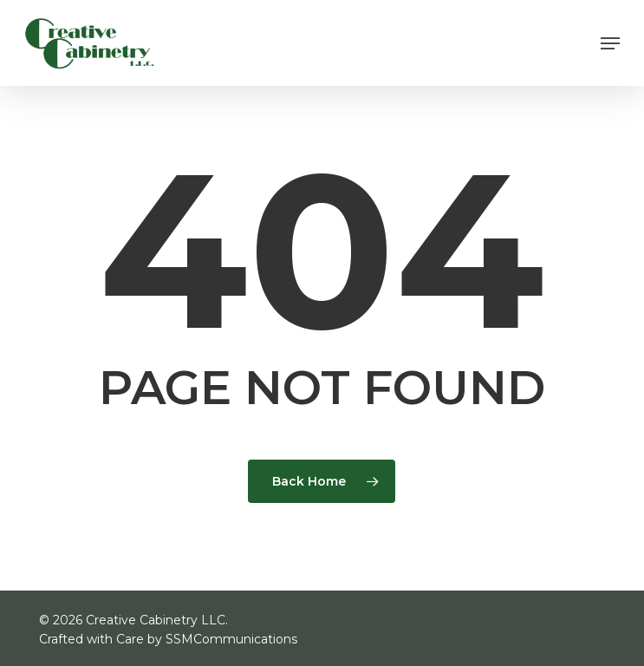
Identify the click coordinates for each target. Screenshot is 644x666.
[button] (610, 43)
